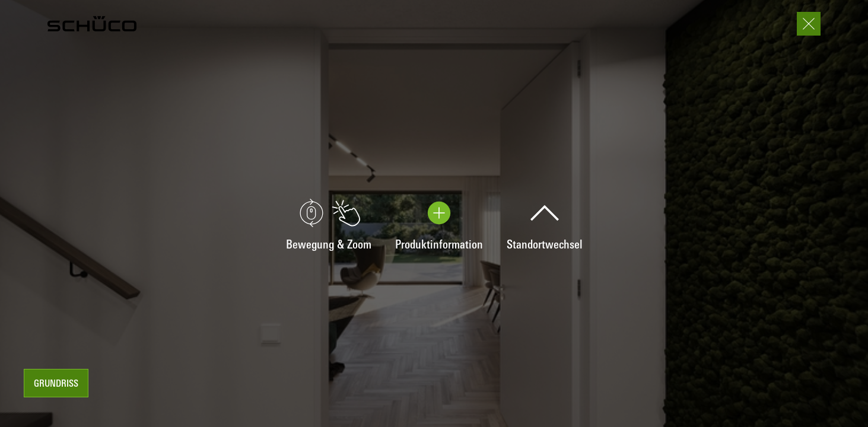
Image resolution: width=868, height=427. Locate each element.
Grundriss (56, 384)
